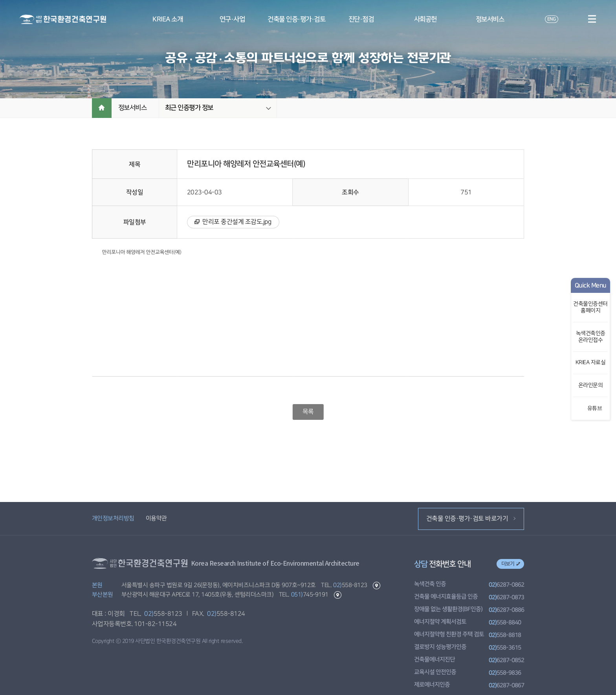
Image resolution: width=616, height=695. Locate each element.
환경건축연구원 (63, 19)
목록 (308, 412)
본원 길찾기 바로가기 (376, 586)
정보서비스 (490, 19)
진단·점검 (361, 19)
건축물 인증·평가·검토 (296, 19)
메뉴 (592, 19)
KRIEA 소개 (168, 19)
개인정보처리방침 (113, 518)
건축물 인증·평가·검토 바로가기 (471, 518)
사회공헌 (425, 19)
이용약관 (156, 518)
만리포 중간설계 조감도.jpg (237, 222)
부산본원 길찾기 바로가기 (337, 595)
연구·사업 (232, 19)
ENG (551, 19)
